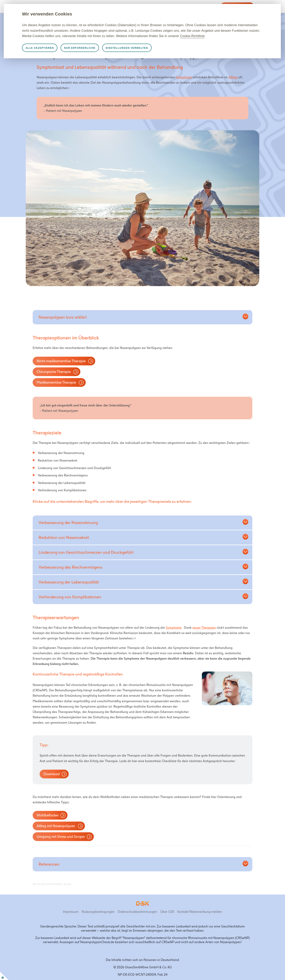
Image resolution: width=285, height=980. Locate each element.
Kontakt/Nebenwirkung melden (200, 912)
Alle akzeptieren (58, 53)
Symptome (184, 77)
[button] (60, 317)
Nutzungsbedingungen (98, 912)
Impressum (71, 912)
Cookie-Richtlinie (105, 41)
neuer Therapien (204, 628)
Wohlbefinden (48, 815)
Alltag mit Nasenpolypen (56, 826)
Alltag (233, 77)
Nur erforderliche (98, 53)
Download (52, 774)
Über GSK (167, 912)
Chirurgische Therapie (54, 372)
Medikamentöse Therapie (57, 382)
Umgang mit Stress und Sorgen (61, 837)
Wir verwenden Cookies (66, 14)
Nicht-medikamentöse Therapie (61, 361)
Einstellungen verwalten (145, 53)
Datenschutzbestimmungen (137, 912)
